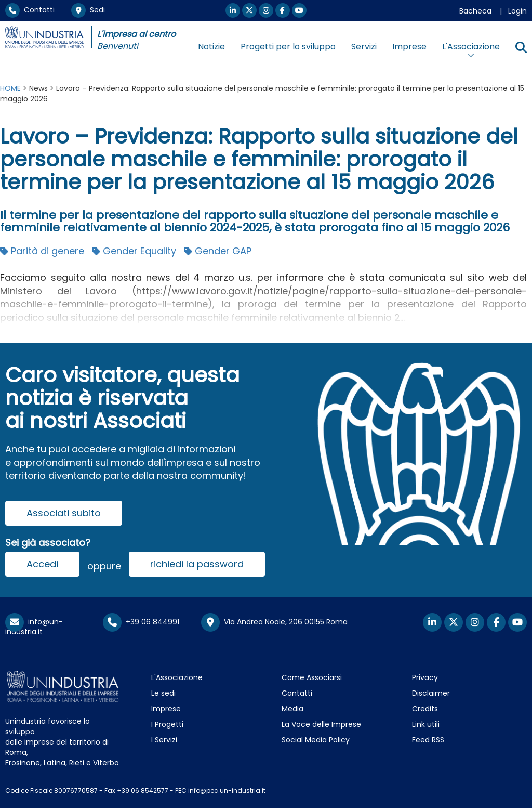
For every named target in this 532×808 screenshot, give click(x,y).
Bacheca (475, 11)
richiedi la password (197, 564)
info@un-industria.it (34, 627)
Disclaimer (431, 693)
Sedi (88, 10)
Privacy (425, 677)
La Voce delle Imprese (321, 724)
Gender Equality (134, 251)
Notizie (211, 47)
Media (292, 709)
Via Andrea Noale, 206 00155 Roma (274, 622)
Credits (425, 709)
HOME (10, 88)
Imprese (409, 47)
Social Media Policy (316, 740)
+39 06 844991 (141, 622)
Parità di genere (42, 251)
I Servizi (164, 740)
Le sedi (163, 693)
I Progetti (167, 724)
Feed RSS (428, 740)
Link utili (426, 724)
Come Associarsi (312, 677)
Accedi (42, 564)
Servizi (364, 47)
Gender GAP (218, 251)
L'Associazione (177, 677)
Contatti (30, 10)
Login (517, 11)
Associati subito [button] (64, 513)
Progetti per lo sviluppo (288, 47)
